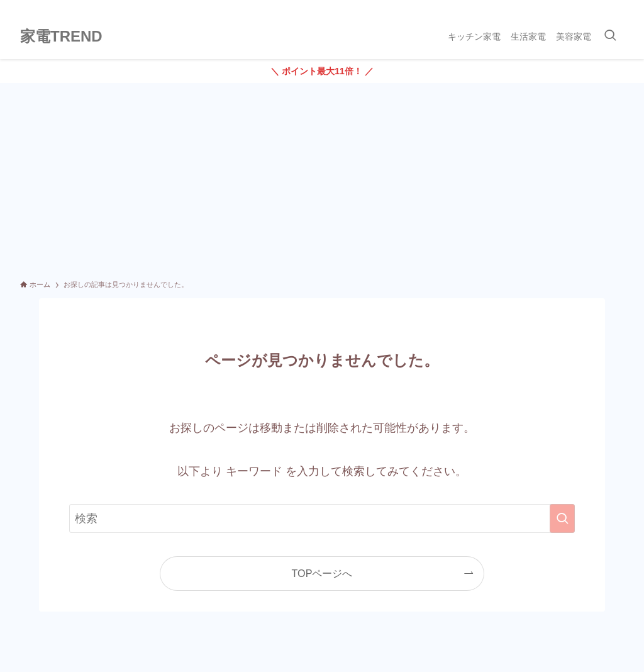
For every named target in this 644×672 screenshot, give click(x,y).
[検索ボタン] (610, 36)
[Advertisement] (322, 177)
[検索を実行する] (562, 518)
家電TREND (61, 36)
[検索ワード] (322, 518)
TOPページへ (322, 573)
